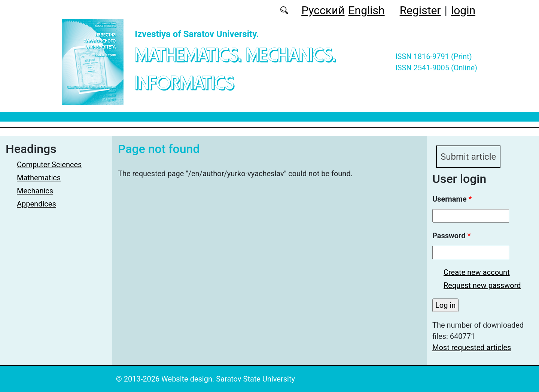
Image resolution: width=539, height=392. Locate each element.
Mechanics (35, 191)
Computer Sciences (49, 165)
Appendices (36, 204)
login (463, 10)
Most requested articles (472, 347)
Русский (323, 10)
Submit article (468, 157)
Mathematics (39, 178)
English (367, 10)
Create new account (477, 272)
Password (451, 236)
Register (420, 10)
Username (452, 199)
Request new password (482, 285)
